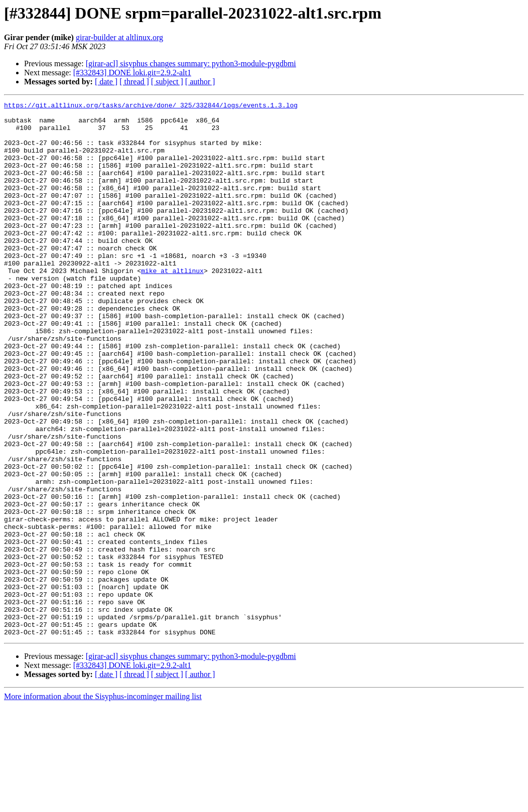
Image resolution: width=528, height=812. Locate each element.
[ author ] (200, 82)
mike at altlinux (172, 305)
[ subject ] (167, 82)
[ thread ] (134, 82)
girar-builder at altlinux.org (119, 37)
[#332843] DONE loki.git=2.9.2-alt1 (132, 73)
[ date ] (106, 82)
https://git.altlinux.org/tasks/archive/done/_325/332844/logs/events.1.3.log (151, 106)
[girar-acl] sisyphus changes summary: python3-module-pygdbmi (191, 63)
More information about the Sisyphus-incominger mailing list (103, 803)
